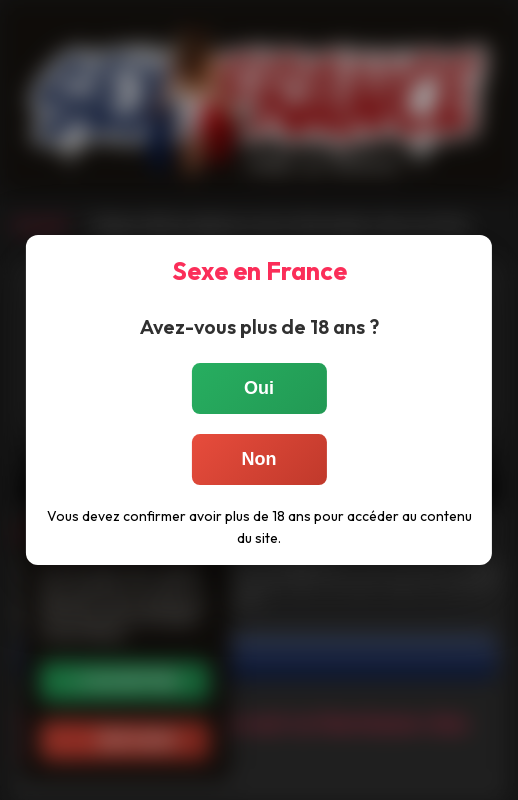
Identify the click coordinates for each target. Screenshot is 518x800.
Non (259, 459)
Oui (259, 388)
